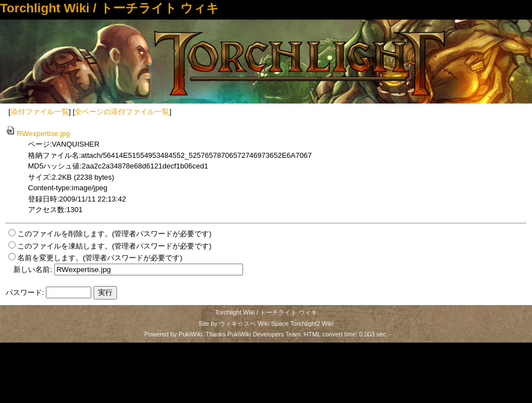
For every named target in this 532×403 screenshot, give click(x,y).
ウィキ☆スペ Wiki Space (254, 324)
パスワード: (25, 292)
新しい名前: (33, 270)
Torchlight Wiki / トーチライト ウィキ (109, 8)
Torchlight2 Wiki (312, 324)
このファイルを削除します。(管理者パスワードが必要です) (115, 234)
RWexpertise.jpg (38, 133)
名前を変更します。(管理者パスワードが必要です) (100, 258)
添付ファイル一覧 (40, 112)
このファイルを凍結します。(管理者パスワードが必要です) (115, 246)
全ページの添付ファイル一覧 (122, 112)
